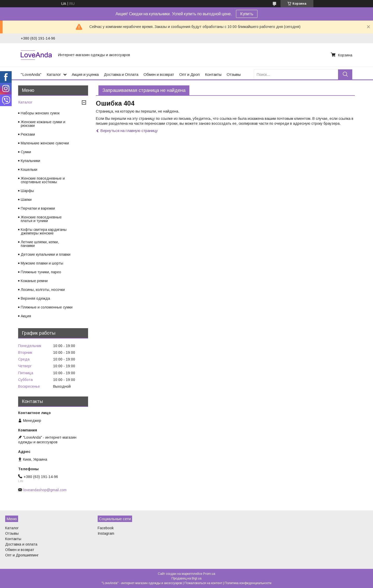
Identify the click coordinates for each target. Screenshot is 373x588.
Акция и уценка (85, 74)
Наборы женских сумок (40, 113)
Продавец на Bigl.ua (187, 578)
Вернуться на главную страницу (129, 131)
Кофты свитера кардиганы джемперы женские (44, 231)
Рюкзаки (28, 134)
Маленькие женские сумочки (45, 143)
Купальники (30, 161)
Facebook (106, 528)
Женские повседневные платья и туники (41, 219)
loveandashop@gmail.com (45, 490)
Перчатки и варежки (38, 208)
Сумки (26, 152)
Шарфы (27, 191)
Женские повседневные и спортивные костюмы (43, 180)
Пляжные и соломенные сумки (47, 307)
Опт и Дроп (189, 74)
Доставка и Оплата (121, 74)
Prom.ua (209, 574)
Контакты (213, 74)
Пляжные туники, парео (41, 272)
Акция (26, 316)
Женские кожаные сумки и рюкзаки (43, 124)
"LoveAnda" (31, 74)
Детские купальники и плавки (46, 254)
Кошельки (29, 170)
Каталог (54, 74)
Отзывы (234, 74)
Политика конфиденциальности (248, 583)
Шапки (26, 200)
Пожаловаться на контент (203, 583)
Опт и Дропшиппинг (22, 555)
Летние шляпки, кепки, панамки (40, 244)
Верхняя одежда (35, 298)
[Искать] (345, 74)
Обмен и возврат (159, 74)
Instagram (106, 533)
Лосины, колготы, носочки (43, 290)
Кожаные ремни (34, 281)
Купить (247, 14)
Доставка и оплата (21, 544)
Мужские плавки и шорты (42, 263)
